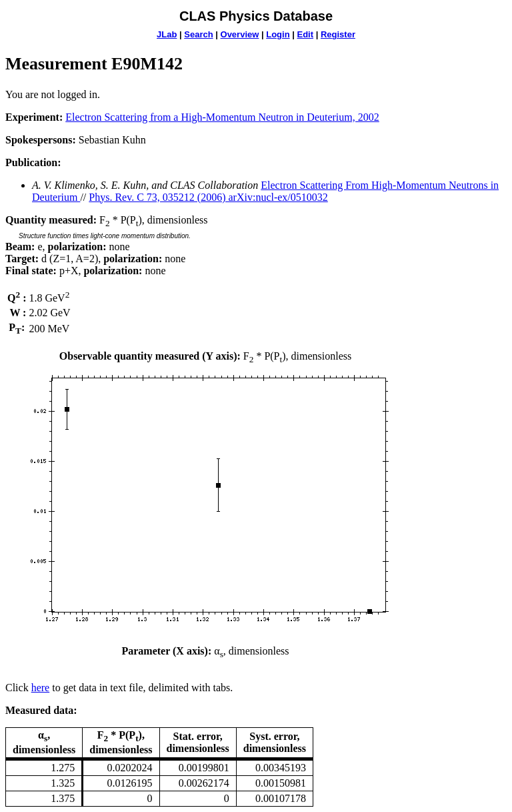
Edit (305, 34)
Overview (240, 34)
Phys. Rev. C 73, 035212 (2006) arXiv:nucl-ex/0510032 (208, 197)
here (41, 688)
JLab (167, 34)
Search (198, 34)
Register (338, 34)
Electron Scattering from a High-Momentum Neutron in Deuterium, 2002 (222, 117)
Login (278, 34)
